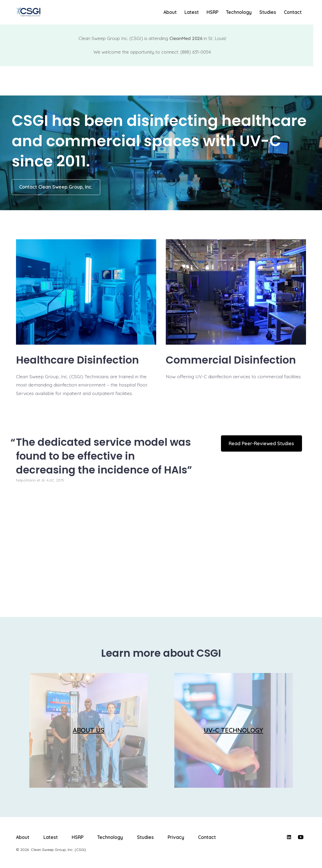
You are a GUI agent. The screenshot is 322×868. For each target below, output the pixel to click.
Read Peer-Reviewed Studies (261, 443)
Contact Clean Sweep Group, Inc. (56, 187)
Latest (192, 12)
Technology (239, 12)
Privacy (176, 837)
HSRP (212, 12)
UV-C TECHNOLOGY (233, 730)
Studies (268, 12)
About (170, 12)
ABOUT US (88, 730)
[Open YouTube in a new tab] (301, 837)
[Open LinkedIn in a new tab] (289, 837)
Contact (293, 12)
